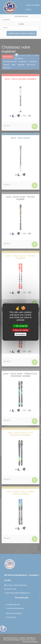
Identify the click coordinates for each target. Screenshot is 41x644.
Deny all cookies (21, 330)
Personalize (21, 334)
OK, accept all (20, 326)
